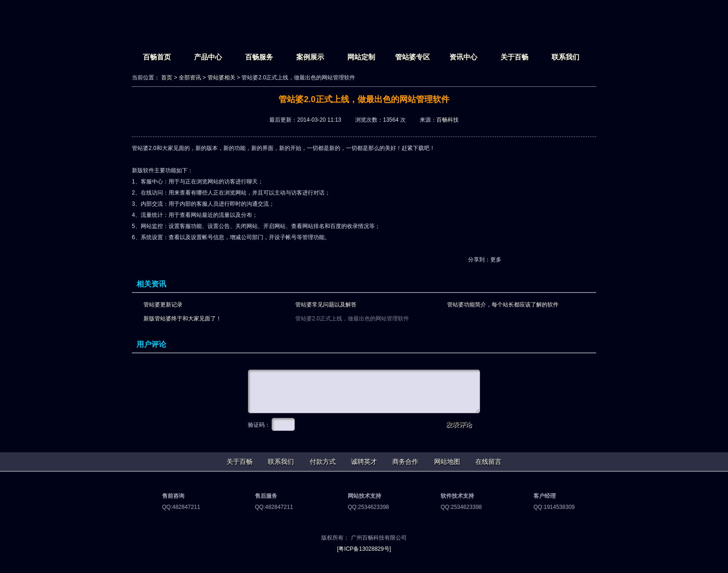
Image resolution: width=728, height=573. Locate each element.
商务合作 (405, 462)
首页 (167, 78)
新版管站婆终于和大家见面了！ (182, 319)
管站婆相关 (221, 78)
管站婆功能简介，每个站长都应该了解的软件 (503, 305)
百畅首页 (157, 57)
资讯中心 (463, 57)
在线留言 (488, 462)
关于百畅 (514, 57)
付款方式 (323, 462)
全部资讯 (190, 78)
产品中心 (208, 57)
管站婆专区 (413, 57)
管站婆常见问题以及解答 (326, 305)
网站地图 (447, 462)
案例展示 (310, 57)
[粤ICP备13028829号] (364, 549)
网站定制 (361, 57)
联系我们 (565, 57)
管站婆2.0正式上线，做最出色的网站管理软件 (352, 319)
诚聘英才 (364, 462)
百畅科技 (448, 120)
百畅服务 (259, 57)
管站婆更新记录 (163, 305)
